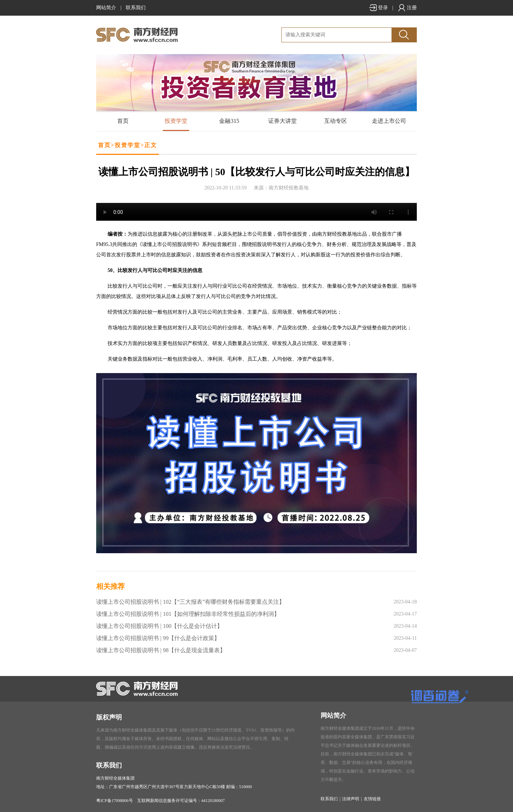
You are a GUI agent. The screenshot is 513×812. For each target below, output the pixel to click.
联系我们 (136, 8)
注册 (407, 8)
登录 (378, 8)
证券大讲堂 (283, 121)
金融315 (229, 121)
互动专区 (336, 121)
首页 (123, 121)
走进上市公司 (389, 121)
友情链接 (372, 799)
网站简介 (106, 8)
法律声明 (351, 799)
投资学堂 (176, 121)
